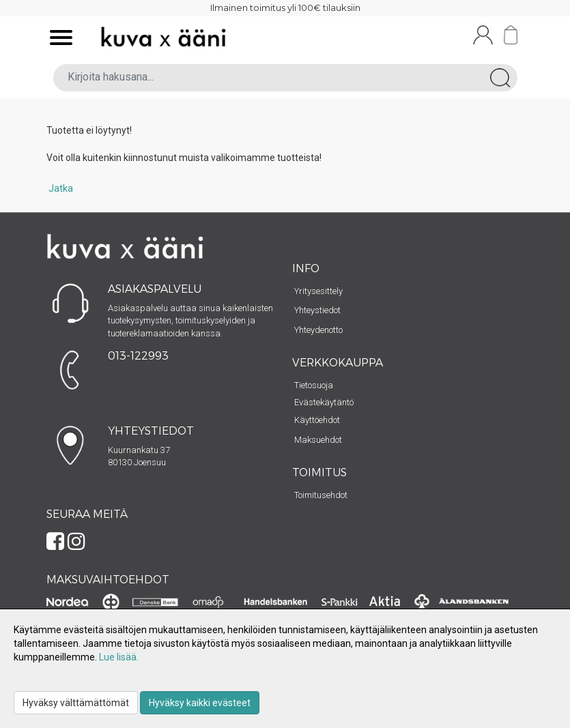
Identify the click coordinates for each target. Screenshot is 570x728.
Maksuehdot (318, 440)
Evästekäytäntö (324, 402)
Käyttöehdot (317, 420)
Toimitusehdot (321, 495)
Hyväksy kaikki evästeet (200, 703)
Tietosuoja (314, 385)
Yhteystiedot (317, 310)
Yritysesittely (318, 291)
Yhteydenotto (318, 330)
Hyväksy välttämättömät (76, 703)
